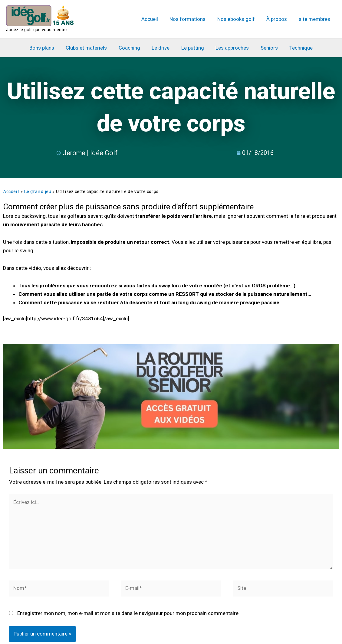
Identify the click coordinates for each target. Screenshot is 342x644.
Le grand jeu (38, 191)
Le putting (192, 48)
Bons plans (47, 48)
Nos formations (192, 19)
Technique (296, 48)
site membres (315, 19)
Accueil (156, 19)
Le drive (161, 48)
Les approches (230, 48)
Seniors (266, 48)
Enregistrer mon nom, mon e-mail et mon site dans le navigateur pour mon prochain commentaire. (128, 614)
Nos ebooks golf (239, 19)
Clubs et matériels (90, 48)
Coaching (132, 48)
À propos (279, 19)
